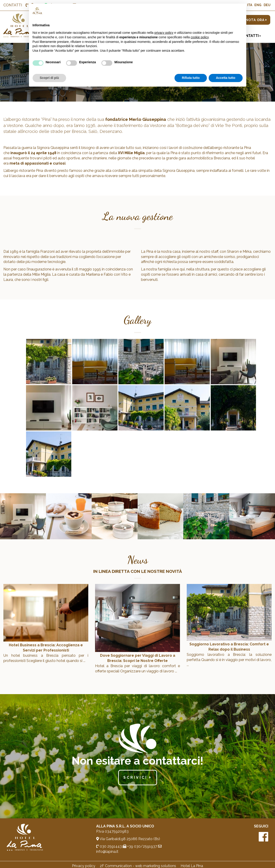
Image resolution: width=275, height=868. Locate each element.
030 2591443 (109, 846)
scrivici (138, 777)
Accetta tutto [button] (226, 78)
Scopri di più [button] (49, 78)
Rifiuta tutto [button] (191, 78)
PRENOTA (253, 20)
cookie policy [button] (200, 37)
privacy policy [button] (164, 33)
